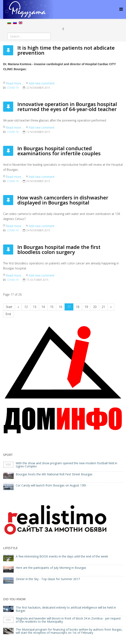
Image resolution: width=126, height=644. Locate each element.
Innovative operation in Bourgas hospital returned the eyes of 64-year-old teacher (67, 107)
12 (26, 307)
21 (103, 307)
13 (35, 307)
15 (52, 307)
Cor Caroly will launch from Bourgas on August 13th (51, 485)
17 (69, 307)
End (8, 314)
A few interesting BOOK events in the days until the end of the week (62, 556)
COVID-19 (13, 88)
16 (60, 307)
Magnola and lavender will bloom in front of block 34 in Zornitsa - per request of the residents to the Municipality (68, 620)
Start (9, 307)
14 (43, 307)
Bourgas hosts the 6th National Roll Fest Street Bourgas (54, 474)
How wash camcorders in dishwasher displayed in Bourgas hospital (63, 200)
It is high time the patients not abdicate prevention (66, 50)
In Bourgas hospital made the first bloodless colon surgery (59, 249)
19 (86, 307)
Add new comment (42, 83)
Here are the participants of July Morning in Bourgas (51, 568)
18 (78, 307)
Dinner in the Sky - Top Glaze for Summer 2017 (48, 579)
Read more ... (15, 83)
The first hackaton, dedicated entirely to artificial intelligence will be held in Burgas (66, 609)
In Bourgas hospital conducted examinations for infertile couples (59, 151)
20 (95, 307)
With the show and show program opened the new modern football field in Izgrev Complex (66, 465)
